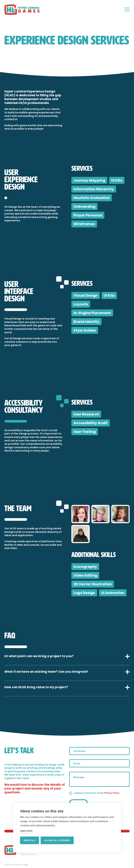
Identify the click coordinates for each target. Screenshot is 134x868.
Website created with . (16, 865)
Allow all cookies (57, 840)
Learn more (26, 831)
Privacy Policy (112, 793)
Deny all (29, 840)
